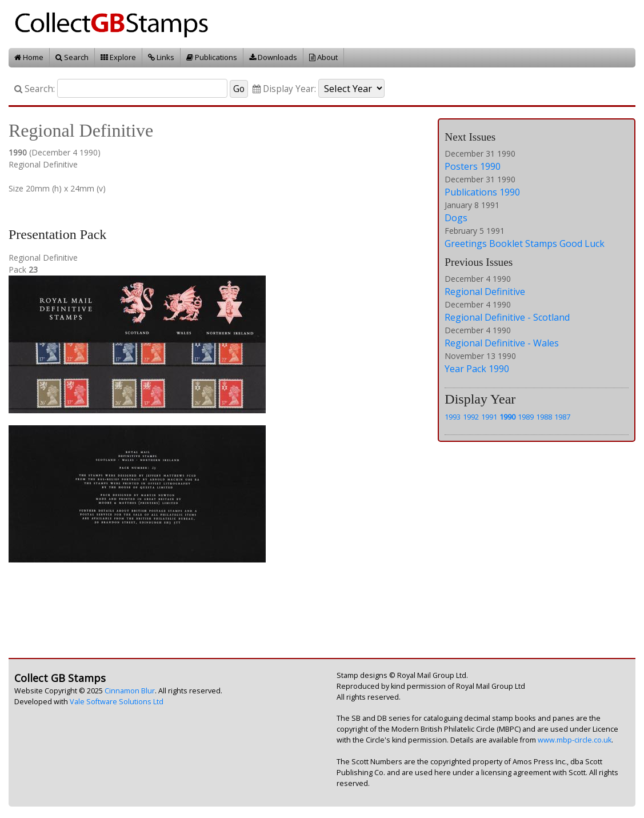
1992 (471, 417)
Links (161, 57)
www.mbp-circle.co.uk (575, 740)
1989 (526, 417)
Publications (212, 57)
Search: (35, 89)
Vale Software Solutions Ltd (117, 702)
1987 (562, 417)
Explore (118, 57)
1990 (507, 417)
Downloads (273, 57)
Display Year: (284, 89)
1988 (544, 417)
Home (29, 57)
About (323, 57)
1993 (453, 417)
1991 (489, 417)
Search (72, 57)
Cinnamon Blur (130, 691)
